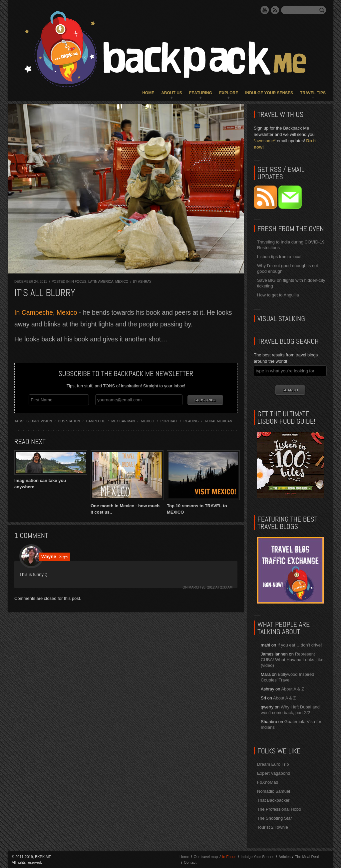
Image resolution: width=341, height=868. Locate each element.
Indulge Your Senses (269, 93)
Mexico (122, 282)
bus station (69, 420)
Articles (284, 857)
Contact (190, 862)
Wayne (49, 556)
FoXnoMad (268, 782)
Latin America (101, 282)
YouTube (265, 10)
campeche (96, 420)
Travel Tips (313, 93)
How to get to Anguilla (278, 295)
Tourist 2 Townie (273, 827)
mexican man (123, 420)
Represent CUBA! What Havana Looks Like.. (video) (293, 660)
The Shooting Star (275, 818)
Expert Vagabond (274, 773)
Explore (229, 93)
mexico (148, 420)
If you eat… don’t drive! (300, 645)
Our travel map (206, 857)
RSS (275, 10)
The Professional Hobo (279, 809)
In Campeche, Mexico (46, 312)
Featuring (201, 93)
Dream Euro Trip (273, 764)
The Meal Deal (307, 857)
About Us (172, 93)
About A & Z (293, 689)
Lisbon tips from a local (279, 257)
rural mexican (218, 420)
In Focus (79, 282)
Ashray (145, 282)
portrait (169, 420)
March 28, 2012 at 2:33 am (210, 586)
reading (191, 420)
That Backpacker (273, 800)
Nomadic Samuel (274, 791)
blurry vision (39, 420)
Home (148, 93)
